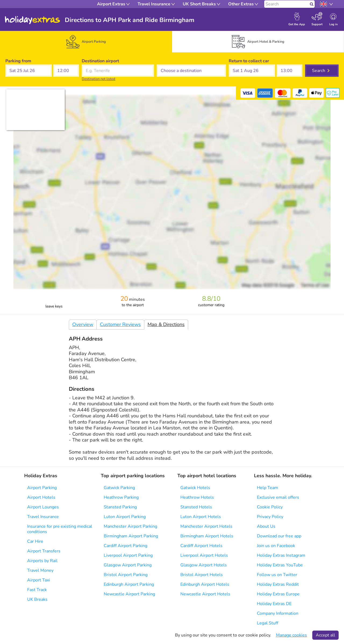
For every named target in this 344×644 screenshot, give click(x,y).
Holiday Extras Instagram (281, 555)
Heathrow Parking (121, 497)
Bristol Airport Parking (126, 575)
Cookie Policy (270, 507)
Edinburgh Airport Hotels (205, 584)
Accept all (325, 635)
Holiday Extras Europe (278, 594)
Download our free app (279, 536)
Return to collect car (249, 61)
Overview (83, 324)
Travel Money (40, 570)
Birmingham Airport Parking (131, 536)
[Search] (286, 4)
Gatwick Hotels (195, 488)
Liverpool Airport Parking (128, 555)
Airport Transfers (44, 551)
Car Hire (35, 541)
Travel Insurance (43, 517)
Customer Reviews (120, 324)
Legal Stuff (268, 623)
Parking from (18, 61)
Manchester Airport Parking (130, 526)
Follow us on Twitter (277, 575)
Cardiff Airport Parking (126, 546)
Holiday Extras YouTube (280, 565)
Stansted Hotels (196, 507)
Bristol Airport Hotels (202, 575)
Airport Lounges (43, 507)
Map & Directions (166, 324)
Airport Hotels (41, 497)
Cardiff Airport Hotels (201, 546)
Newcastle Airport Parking (129, 594)
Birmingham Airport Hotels (207, 536)
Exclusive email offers (278, 497)
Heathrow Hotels (197, 497)
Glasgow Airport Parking (128, 565)
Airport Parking (42, 488)
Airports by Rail (42, 561)
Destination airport (100, 61)
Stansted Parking (120, 507)
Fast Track (37, 590)
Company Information (278, 613)
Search (319, 71)
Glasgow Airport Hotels (204, 565)
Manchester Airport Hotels (206, 526)
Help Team (268, 488)
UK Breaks (37, 599)
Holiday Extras (33, 20)
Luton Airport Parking (125, 517)
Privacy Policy (270, 517)
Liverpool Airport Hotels (204, 555)
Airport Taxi (39, 580)
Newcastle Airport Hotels (205, 594)
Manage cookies (291, 635)
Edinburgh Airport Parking (129, 584)
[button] (29, 71)
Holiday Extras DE (274, 604)
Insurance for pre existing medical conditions (60, 529)
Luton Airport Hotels (201, 517)
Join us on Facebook (276, 546)
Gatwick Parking (119, 488)
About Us (266, 526)
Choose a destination (178, 61)
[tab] (86, 42)
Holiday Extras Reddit (278, 584)
